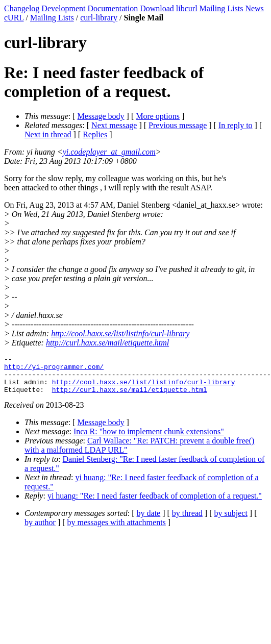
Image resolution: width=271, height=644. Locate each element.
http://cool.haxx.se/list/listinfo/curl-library (120, 333)
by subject (231, 521)
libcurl (187, 8)
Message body (101, 116)
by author (40, 530)
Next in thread (48, 134)
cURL (14, 18)
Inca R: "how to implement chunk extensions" (149, 439)
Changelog (22, 8)
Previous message (178, 125)
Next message (114, 125)
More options (158, 116)
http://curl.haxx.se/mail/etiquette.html (107, 343)
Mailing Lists (221, 8)
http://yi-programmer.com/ (54, 369)
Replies (95, 134)
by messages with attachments (117, 530)
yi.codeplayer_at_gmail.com (109, 152)
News (254, 8)
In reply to (236, 125)
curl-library (99, 18)
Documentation (113, 8)
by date (149, 521)
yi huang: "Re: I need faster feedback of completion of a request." (155, 503)
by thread (187, 521)
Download (157, 8)
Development (63, 8)
